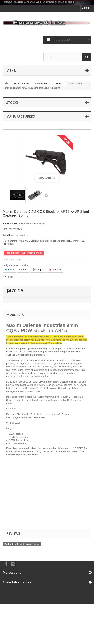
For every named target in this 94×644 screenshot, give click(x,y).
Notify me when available (16, 265)
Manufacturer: (10, 223)
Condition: (8, 235)
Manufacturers (20, 116)
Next (46, 196)
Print (11, 277)
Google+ (38, 270)
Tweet (9, 270)
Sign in (86, 8)
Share (23, 270)
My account (12, 572)
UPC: (5, 229)
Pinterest (55, 270)
